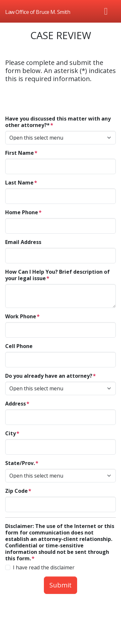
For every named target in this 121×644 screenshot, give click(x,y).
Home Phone (22, 212)
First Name (20, 153)
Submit (60, 585)
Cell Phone (19, 346)
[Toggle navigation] (106, 11)
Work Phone (21, 316)
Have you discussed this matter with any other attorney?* (58, 122)
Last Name (19, 183)
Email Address (23, 242)
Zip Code (16, 491)
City (10, 433)
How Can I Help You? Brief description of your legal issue (57, 275)
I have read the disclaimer (44, 567)
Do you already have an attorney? (49, 376)
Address (15, 404)
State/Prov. (20, 463)
